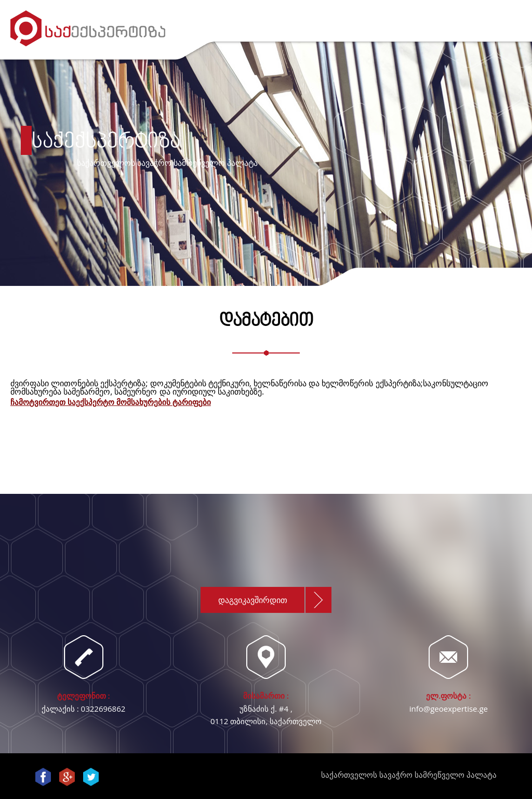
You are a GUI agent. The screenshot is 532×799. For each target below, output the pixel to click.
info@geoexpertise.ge (449, 709)
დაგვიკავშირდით (253, 600)
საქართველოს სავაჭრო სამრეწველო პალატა (409, 775)
